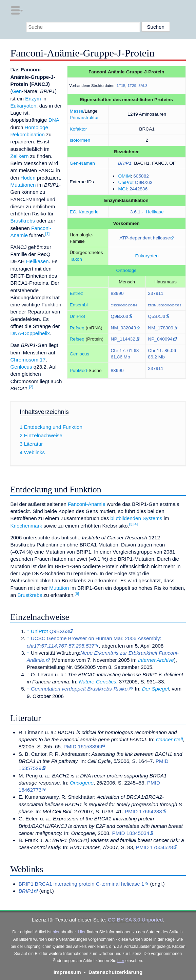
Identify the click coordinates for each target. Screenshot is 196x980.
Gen (17, 91)
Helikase (155, 212)
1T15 (121, 86)
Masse (76, 111)
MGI (122, 189)
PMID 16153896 (82, 746)
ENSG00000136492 (124, 305)
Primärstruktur (84, 118)
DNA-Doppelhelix (30, 333)
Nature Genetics (98, 682)
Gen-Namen (82, 163)
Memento (64, 660)
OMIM (124, 176)
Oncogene (82, 783)
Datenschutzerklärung (116, 972)
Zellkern (19, 156)
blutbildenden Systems (136, 518)
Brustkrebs (23, 221)
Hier (82, 932)
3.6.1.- (137, 212)
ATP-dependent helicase (145, 238)
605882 (141, 176)
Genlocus (79, 354)
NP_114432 (123, 339)
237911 (156, 293)
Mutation (59, 588)
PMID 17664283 (143, 811)
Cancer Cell (169, 739)
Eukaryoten (147, 256)
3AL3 (143, 86)
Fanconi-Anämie (87, 504)
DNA (54, 120)
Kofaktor (78, 129)
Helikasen (37, 261)
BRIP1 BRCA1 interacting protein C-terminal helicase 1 (82, 884)
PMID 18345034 (131, 833)
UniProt (126, 182)
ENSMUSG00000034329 (164, 305)
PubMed (78, 370)
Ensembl (79, 305)
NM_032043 (124, 328)
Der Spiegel (155, 689)
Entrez (76, 293)
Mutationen (23, 185)
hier (56, 932)
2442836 (139, 189)
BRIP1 (125, 163)
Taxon (76, 259)
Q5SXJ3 (156, 316)
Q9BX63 (144, 182)
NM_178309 (161, 328)
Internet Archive (156, 660)
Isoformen (80, 140)
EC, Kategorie (84, 212)
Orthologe (126, 270)
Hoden (28, 178)
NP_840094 (160, 339)
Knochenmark (26, 526)
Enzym (33, 99)
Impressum (67, 972)
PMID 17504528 (155, 847)
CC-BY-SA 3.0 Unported (135, 920)
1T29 (132, 86)
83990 (117, 293)
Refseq (77, 328)
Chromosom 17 (28, 360)
